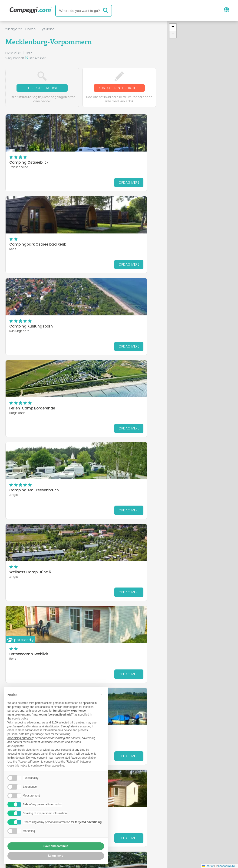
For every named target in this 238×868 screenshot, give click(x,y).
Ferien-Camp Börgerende (110, 250)
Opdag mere (59, 188)
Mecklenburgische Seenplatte (159, 767)
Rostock (200, 767)
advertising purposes (20, 738)
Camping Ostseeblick (29, 168)
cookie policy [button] (20, 719)
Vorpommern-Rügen (145, 773)
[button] (173, 27)
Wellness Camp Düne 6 (108, 332)
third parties (77, 723)
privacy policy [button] (20, 707)
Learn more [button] (56, 856)
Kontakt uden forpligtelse (119, 90)
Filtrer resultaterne (42, 88)
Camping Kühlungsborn (31, 250)
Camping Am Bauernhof (31, 496)
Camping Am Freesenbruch (34, 332)
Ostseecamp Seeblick (29, 414)
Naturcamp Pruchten (28, 540)
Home (31, 29)
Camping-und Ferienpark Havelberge (110, 542)
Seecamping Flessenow (108, 496)
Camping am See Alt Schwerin (114, 414)
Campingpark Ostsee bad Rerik (115, 168)
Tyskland (47, 29)
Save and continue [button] (56, 846)
